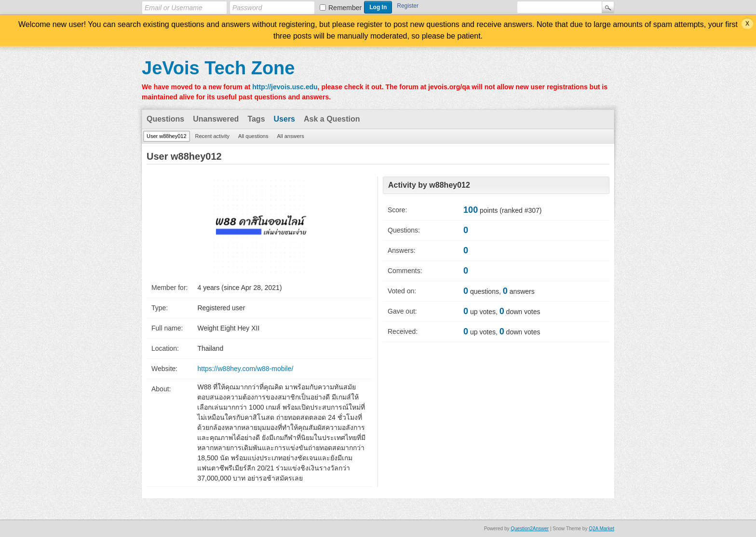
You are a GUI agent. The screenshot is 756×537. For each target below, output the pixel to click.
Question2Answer (530, 529)
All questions (253, 136)
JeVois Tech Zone (218, 68)
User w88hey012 (167, 136)
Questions (165, 119)
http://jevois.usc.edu (285, 87)
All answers (290, 136)
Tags (256, 119)
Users (284, 119)
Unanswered (216, 119)
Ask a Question (332, 119)
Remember (345, 8)
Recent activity (213, 136)
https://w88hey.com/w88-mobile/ (245, 369)
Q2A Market (601, 529)
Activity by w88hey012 (429, 185)
